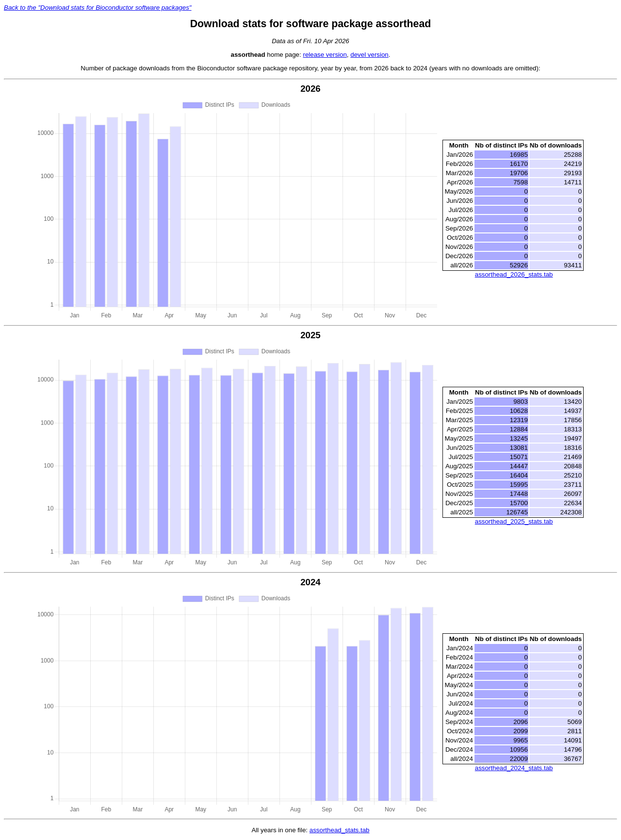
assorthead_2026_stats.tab (514, 274)
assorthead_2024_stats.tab (514, 768)
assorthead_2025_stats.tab (514, 521)
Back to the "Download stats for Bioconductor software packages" (98, 8)
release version (325, 55)
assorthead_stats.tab (340, 830)
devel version (369, 55)
